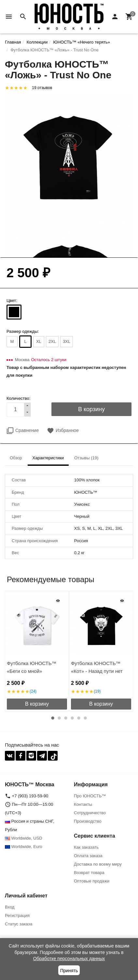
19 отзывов (42, 88)
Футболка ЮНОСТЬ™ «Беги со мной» (32, 667)
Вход (10, 907)
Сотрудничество (90, 813)
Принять (69, 971)
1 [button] (53, 718)
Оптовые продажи (92, 881)
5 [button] (79, 718)
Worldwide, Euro (24, 847)
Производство (88, 821)
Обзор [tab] (16, 458)
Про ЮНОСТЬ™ (90, 796)
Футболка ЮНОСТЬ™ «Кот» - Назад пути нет (97, 667)
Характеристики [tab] (48, 458)
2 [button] (59, 718)
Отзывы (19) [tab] (86, 458)
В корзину (37, 704)
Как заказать (86, 847)
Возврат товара (89, 873)
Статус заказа (19, 924)
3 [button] (66, 718)
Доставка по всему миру (98, 864)
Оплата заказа (88, 856)
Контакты (83, 804)
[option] (37, 651)
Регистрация (17, 915)
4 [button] (72, 718)
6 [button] (85, 718)
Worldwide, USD (24, 838)
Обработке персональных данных (69, 959)
